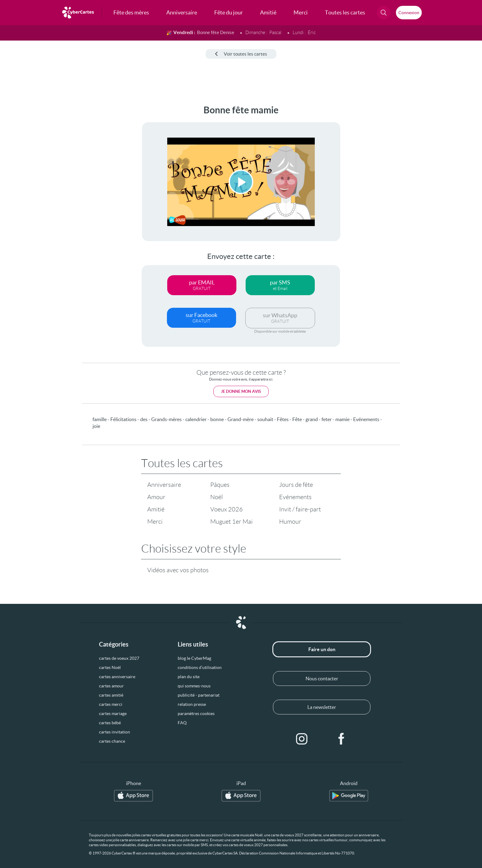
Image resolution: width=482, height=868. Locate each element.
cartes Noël (110, 667)
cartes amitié (111, 695)
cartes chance (112, 741)
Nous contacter (322, 678)
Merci (155, 522)
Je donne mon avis (241, 391)
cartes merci (111, 704)
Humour (290, 522)
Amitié (156, 509)
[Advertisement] (51, 197)
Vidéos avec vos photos (178, 570)
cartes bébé (110, 723)
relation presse (192, 704)
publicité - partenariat (199, 695)
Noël (217, 497)
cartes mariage (113, 714)
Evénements (295, 497)
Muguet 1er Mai (231, 522)
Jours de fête (296, 485)
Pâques (220, 485)
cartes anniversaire (117, 677)
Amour (156, 497)
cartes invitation (115, 732)
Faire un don (322, 649)
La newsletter (322, 707)
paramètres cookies (196, 714)
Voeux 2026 (227, 509)
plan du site (189, 677)
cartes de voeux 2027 (119, 658)
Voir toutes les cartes (241, 54)
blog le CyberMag (194, 658)
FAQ (182, 723)
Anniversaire (164, 485)
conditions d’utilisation (200, 667)
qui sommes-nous (194, 686)
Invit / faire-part (300, 509)
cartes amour (111, 686)
